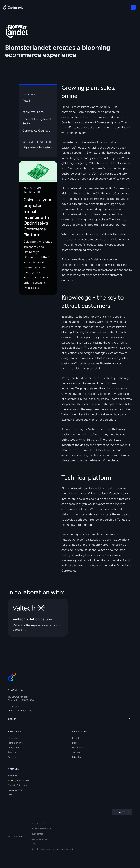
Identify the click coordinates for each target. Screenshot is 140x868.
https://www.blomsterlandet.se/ (43, 147)
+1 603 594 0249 (24, 711)
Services (12, 757)
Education (77, 757)
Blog (74, 743)
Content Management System (37, 121)
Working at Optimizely (19, 780)
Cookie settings (39, 839)
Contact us (13, 707)
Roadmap (13, 752)
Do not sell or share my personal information (53, 849)
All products (14, 738)
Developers (78, 748)
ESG (33, 844)
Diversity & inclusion (18, 785)
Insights (76, 738)
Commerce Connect (36, 131)
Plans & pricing (15, 743)
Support (76, 752)
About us (12, 776)
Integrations (14, 748)
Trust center (37, 834)
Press (11, 795)
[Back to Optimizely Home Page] (13, 8)
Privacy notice (38, 824)
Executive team (16, 790)
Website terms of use (42, 829)
